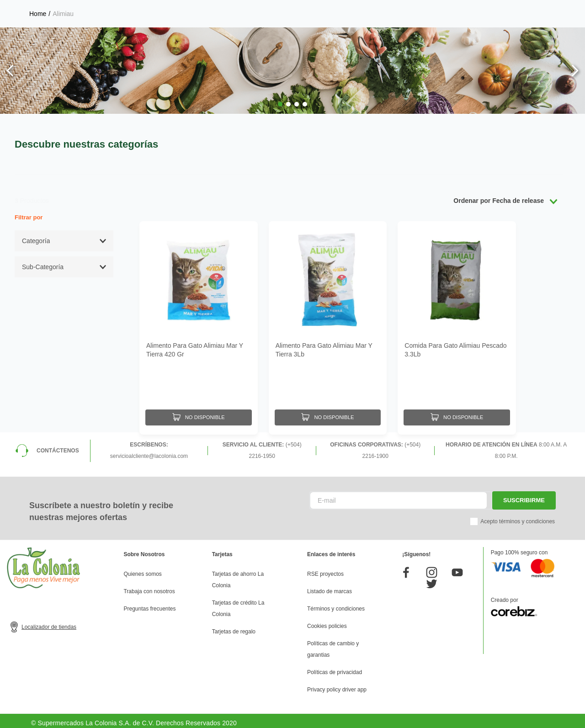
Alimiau (63, 14)
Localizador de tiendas (49, 622)
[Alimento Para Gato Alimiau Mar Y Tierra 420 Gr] (199, 326)
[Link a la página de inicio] (38, 14)
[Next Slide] (575, 71)
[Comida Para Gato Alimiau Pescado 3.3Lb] (457, 326)
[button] (280, 104)
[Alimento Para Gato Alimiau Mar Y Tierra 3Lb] (328, 326)
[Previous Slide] (10, 71)
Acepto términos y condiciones (518, 517)
